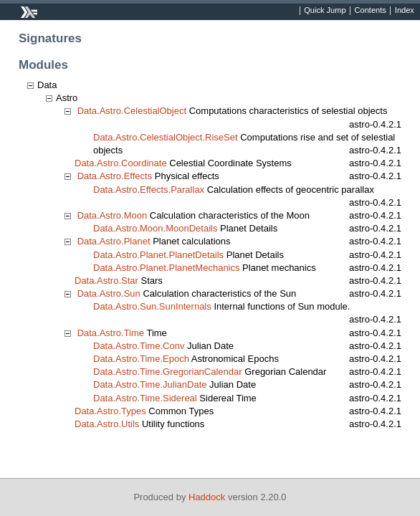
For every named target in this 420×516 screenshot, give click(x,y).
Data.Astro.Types (110, 411)
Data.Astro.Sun (109, 293)
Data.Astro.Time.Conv (139, 346)
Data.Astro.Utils (107, 424)
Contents (371, 11)
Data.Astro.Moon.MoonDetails (155, 228)
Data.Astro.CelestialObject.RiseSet (166, 137)
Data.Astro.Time (111, 333)
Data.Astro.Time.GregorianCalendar (168, 372)
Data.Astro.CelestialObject (132, 111)
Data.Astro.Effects (115, 176)
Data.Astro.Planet (114, 241)
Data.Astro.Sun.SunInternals (152, 306)
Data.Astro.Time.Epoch (141, 359)
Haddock (207, 497)
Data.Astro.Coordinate (121, 163)
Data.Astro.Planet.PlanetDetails (158, 255)
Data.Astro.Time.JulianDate (150, 384)
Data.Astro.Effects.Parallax (149, 190)
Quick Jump (325, 11)
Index (405, 11)
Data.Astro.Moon (113, 215)
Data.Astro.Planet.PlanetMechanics (167, 268)
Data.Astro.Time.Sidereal (145, 398)
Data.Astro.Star (106, 281)
